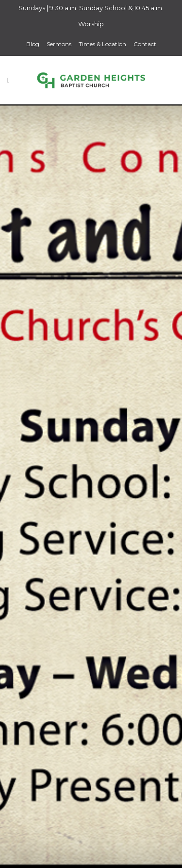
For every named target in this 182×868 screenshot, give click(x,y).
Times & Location (102, 44)
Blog (33, 44)
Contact (145, 44)
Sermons (59, 44)
